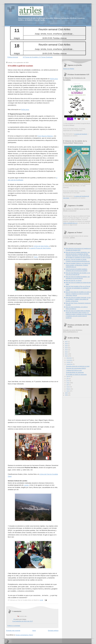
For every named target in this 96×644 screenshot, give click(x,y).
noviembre (70, 360)
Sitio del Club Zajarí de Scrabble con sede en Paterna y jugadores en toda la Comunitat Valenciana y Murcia (78, 294)
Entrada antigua (53, 631)
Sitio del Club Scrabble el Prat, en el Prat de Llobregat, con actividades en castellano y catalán (78, 288)
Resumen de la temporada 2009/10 (76, 368)
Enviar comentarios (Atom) (24, 635)
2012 (67, 352)
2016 (67, 344)
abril (68, 385)
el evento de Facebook (81, 134)
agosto (68, 377)
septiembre (70, 364)
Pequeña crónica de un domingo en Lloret (78, 366)
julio (68, 379)
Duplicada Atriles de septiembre (75, 372)
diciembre (69, 358)
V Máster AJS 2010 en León (74, 370)
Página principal (13, 57)
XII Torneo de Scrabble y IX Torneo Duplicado (38, 57)
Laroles (26, 485)
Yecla (36, 257)
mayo (68, 383)
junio (68, 381)
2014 (67, 348)
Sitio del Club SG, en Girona (74, 280)
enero (68, 391)
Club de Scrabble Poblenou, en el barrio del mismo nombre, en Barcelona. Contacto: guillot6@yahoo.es (78, 265)
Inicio (34, 631)
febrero (69, 389)
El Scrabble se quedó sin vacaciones (20, 66)
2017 (67, 342)
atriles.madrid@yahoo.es (70, 223)
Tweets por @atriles (69, 69)
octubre (69, 362)
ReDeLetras (54, 79)
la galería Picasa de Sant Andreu (40, 248)
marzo (68, 387)
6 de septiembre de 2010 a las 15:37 (23, 621)
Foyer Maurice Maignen (45, 136)
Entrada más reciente (13, 631)
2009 (67, 393)
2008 (67, 395)
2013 (67, 350)
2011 (67, 354)
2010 (67, 356)
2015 (67, 346)
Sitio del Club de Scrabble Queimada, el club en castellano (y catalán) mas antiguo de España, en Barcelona (78, 299)
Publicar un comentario (14, 626)
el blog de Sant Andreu (41, 246)
